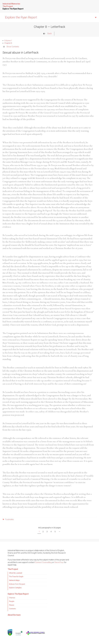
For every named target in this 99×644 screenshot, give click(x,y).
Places (12, 605)
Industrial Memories (11, 4)
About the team (14, 615)
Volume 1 (8, 41)
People (12, 601)
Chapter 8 (8, 43)
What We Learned (16, 573)
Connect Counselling (43, 562)
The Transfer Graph (16, 577)
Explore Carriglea (15, 588)
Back (49, 34)
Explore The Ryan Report (13, 9)
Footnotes (9, 519)
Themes (12, 598)
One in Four (59, 562)
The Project (8, 6)
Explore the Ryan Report (21, 17)
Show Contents (13, 47)
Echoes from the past (17, 584)
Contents (13, 609)
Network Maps (14, 580)
